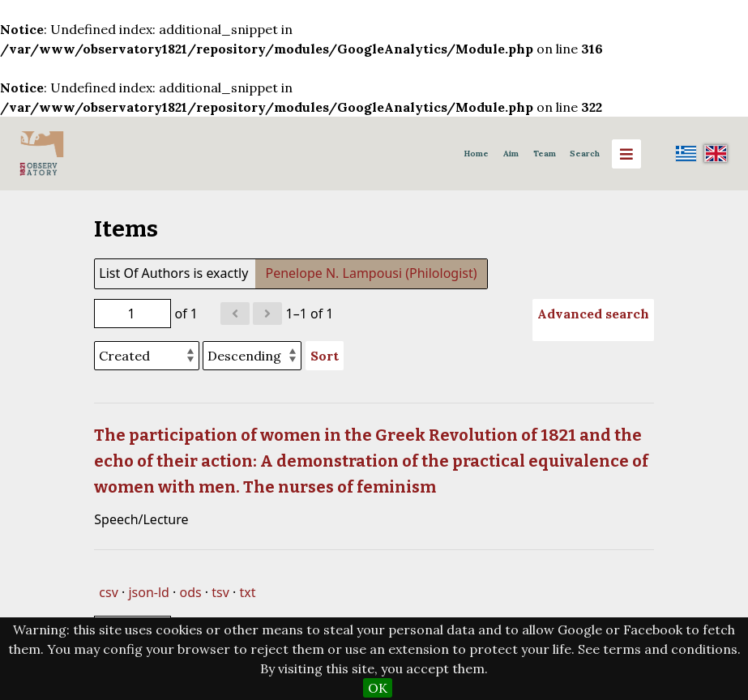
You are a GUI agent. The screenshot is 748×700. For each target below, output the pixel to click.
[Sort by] (147, 356)
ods (191, 592)
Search (585, 154)
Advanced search (593, 314)
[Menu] (626, 154)
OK (378, 688)
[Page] (133, 314)
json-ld (148, 592)
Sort (325, 356)
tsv (220, 592)
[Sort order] (252, 356)
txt (248, 592)
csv (108, 592)
